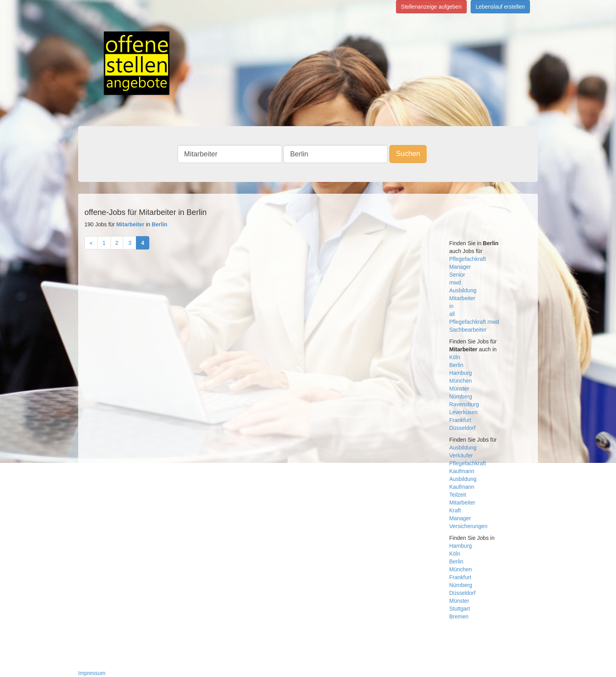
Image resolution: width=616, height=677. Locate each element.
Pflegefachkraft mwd (474, 322)
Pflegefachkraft (468, 259)
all (452, 314)
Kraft (455, 510)
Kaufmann (462, 471)
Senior (457, 275)
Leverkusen (464, 412)
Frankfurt (460, 420)
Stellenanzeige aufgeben (431, 7)
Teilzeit (458, 495)
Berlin (456, 365)
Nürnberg (461, 396)
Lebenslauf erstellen (500, 7)
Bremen (459, 616)
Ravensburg (464, 404)
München (461, 381)
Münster (459, 389)
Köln (455, 357)
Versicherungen (468, 526)
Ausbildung (463, 290)
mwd (455, 283)
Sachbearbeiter (468, 330)
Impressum (92, 673)
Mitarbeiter (462, 298)
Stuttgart (460, 609)
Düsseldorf (463, 428)
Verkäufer (461, 455)
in (452, 306)
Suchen (408, 154)
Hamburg (461, 373)
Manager (460, 267)
